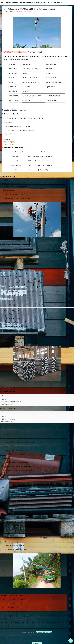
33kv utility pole (17, 12)
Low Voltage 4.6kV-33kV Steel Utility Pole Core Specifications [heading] (29, 10)
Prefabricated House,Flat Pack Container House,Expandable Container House (34, 3)
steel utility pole (25, 12)
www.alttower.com (44, 633)
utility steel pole (32, 12)
